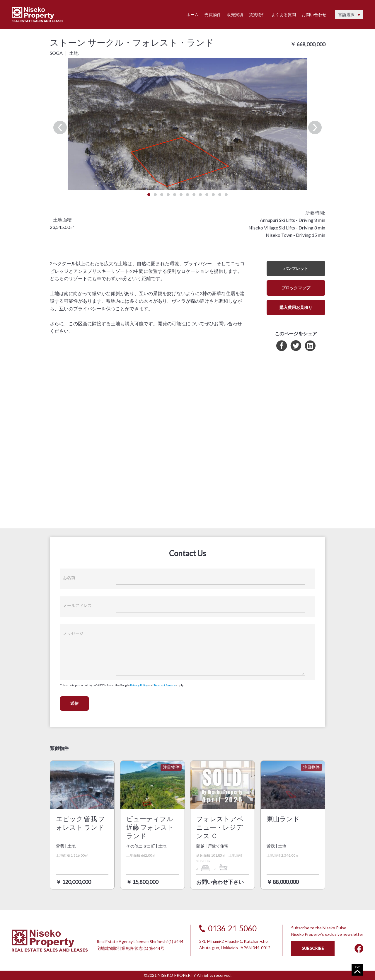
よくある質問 (284, 15)
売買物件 (213, 15)
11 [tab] (213, 195)
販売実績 (235, 15)
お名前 (69, 577)
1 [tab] (149, 195)
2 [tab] (155, 195)
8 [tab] (194, 195)
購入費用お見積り (296, 307)
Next (315, 127)
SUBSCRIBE (313, 948)
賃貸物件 (257, 15)
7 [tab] (187, 195)
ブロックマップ (296, 288)
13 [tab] (226, 195)
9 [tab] (200, 195)
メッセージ (73, 633)
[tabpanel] (187, 124)
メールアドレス (77, 605)
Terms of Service (165, 685)
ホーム (192, 15)
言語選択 (346, 15)
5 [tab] (175, 195)
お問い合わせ (314, 15)
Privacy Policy (139, 685)
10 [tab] (207, 195)
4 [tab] (168, 195)
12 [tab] (220, 195)
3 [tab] (162, 195)
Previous (60, 127)
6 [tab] (181, 195)
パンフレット (296, 268)
